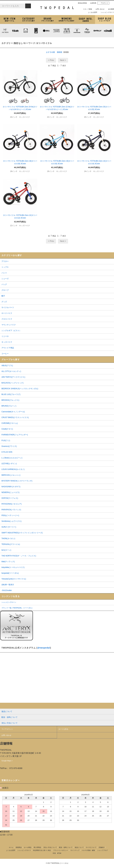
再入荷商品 (37, 847)
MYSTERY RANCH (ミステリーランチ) (56, 31)
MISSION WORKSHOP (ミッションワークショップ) (67, 31)
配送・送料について (66, 847)
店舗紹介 (85, 20)
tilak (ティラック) (15, 31)
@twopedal (44, 648)
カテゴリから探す (28, 20)
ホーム (11, 847)
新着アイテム (9, 20)
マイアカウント (7, 729)
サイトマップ (75, 850)
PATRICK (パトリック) (77, 31)
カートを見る (63, 729)
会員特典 (92, 3)
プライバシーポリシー (61, 850)
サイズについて (91, 847)
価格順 (60, 52)
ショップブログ (104, 20)
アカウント (103, 3)
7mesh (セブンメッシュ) (87, 31)
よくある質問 (91, 12)
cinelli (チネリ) (108, 31)
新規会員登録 (81, 3)
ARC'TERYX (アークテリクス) (5, 31)
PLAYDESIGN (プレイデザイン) (46, 31)
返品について (79, 847)
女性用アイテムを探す (66, 20)
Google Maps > (7, 761)
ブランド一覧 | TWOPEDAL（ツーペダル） (17, 608)
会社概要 (110, 9)
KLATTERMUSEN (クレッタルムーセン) (26, 31)
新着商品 (19, 847)
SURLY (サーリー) (97, 31)
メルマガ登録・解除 (88, 850)
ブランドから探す (47, 20)
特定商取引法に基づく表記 (42, 850)
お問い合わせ (99, 9)
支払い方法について (50, 847)
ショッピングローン (9, 602)
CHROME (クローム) (36, 31)
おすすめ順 (50, 52)
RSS (54, 853)
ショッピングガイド (106, 12)
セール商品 (28, 847)
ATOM (59, 853)
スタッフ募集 (86, 9)
